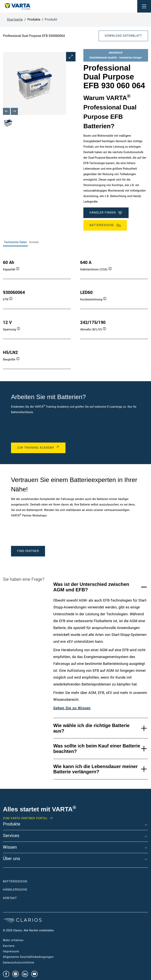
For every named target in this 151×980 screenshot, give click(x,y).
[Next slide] (14, 111)
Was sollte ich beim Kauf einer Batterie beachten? (97, 749)
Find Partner (28, 551)
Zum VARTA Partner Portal (25, 818)
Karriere (9, 946)
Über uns (12, 859)
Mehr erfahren (13, 940)
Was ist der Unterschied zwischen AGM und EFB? (91, 587)
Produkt (51, 20)
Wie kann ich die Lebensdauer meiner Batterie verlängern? (95, 769)
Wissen (10, 847)
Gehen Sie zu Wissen (72, 708)
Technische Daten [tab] (15, 242)
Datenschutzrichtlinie (19, 963)
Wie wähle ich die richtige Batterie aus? (91, 728)
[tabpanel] (75, 311)
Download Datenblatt (123, 36)
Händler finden (106, 213)
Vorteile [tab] (34, 242)
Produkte (12, 824)
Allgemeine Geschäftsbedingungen (28, 957)
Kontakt (10, 898)
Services (11, 836)
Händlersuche (21, 890)
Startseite (15, 20)
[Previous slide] (6, 111)
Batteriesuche (105, 225)
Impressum (11, 951)
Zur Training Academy (36, 448)
